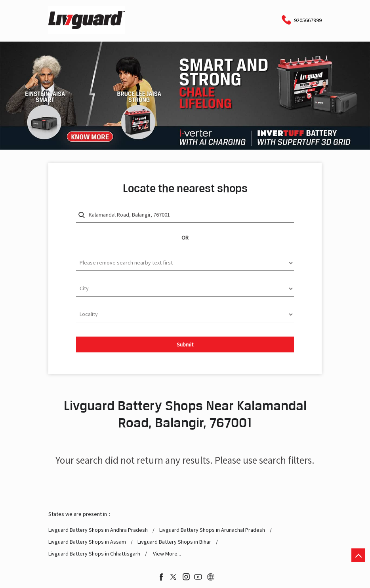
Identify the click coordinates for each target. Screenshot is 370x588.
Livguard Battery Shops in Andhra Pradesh (98, 530)
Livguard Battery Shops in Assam (87, 542)
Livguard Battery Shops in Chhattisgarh (94, 554)
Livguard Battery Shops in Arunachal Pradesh (212, 530)
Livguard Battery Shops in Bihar (174, 542)
